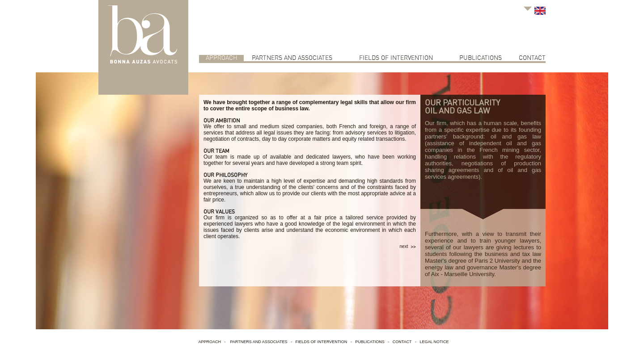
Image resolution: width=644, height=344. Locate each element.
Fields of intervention (396, 58)
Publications (481, 58)
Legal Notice (434, 342)
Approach (222, 58)
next (408, 246)
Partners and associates (292, 58)
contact (532, 58)
